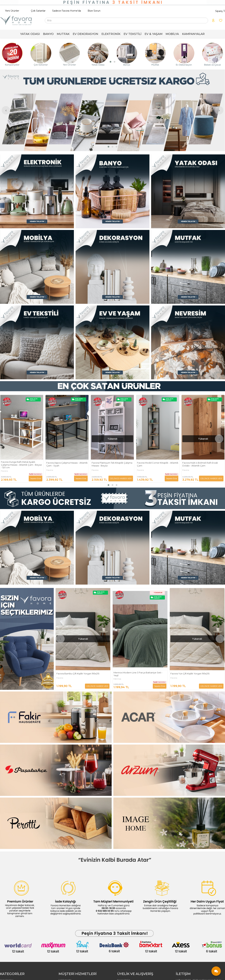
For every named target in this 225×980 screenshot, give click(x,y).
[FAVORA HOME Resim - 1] (37, 191)
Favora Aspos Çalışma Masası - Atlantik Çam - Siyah (112, 464)
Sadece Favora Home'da (67, 11)
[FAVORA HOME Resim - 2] (113, 191)
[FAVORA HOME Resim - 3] (188, 191)
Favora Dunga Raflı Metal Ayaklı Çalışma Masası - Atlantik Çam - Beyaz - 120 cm (67, 465)
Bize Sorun (94, 11)
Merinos (117, 679)
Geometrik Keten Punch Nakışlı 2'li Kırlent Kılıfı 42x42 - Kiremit (20, 464)
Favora (4, 470)
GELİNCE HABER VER (30, 478)
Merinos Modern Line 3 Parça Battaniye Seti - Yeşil (138, 674)
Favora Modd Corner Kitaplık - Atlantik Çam (203, 464)
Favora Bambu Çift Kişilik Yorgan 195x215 (78, 674)
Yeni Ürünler (12, 11)
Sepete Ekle (81, 478)
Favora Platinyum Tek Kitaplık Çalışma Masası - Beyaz (157, 464)
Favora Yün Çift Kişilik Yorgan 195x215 (190, 674)
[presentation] (6, 54)
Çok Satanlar (38, 11)
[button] (110, 62)
